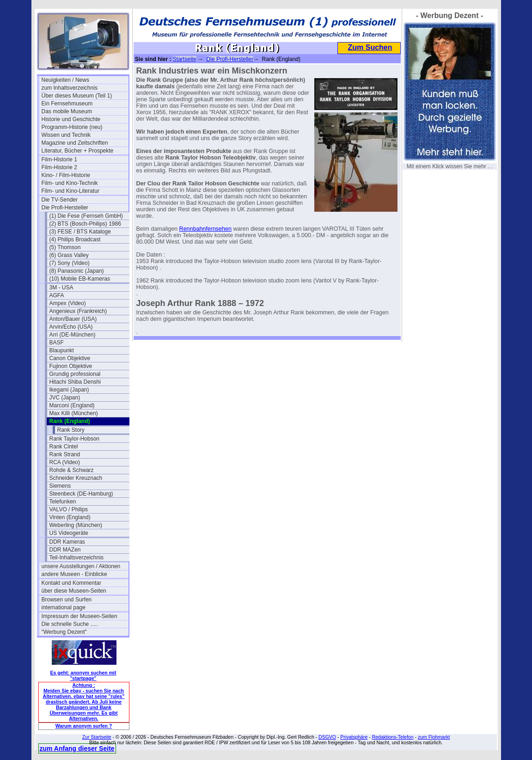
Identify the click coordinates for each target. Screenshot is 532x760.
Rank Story (71, 430)
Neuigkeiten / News (65, 80)
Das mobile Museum (67, 111)
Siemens (60, 486)
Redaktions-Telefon (393, 737)
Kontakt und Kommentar (71, 583)
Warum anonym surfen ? (84, 726)
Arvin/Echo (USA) (71, 327)
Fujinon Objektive (71, 366)
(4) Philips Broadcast (75, 239)
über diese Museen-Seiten (74, 591)
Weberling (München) (76, 525)
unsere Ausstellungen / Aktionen (81, 566)
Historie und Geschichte (71, 119)
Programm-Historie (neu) (72, 127)
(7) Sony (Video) (70, 263)
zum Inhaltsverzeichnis (70, 88)
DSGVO (327, 737)
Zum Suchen (370, 47)
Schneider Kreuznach (76, 478)
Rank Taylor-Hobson (75, 439)
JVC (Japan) (65, 398)
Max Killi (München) (74, 413)
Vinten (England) (70, 517)
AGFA (57, 295)
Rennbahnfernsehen (205, 229)
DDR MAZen (65, 550)
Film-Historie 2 (59, 167)
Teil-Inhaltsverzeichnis (76, 558)
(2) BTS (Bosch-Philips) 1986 (85, 224)
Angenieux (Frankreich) (78, 311)
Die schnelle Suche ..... (70, 624)
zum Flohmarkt (434, 737)
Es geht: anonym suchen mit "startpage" (83, 675)
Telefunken (63, 502)
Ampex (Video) (68, 303)
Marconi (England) (72, 405)
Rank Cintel (64, 447)
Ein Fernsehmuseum (67, 104)
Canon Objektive (70, 358)
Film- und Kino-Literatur (70, 191)
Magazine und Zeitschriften (75, 143)
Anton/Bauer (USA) (73, 319)
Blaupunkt (62, 350)
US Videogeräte (69, 533)
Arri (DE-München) (73, 335)
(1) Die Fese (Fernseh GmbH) (86, 216)
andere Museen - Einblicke (74, 574)
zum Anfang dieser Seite (77, 748)
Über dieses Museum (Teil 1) (77, 96)
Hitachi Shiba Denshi (75, 382)
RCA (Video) (65, 462)
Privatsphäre (354, 737)
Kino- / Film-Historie (66, 175)
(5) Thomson (65, 247)
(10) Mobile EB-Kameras (80, 279)
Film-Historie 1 (59, 159)
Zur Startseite (97, 737)
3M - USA (61, 288)
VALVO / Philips (69, 509)
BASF (57, 343)
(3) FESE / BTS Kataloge (80, 232)
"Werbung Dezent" (64, 632)
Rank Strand (65, 454)
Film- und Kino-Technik (70, 183)
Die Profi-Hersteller (65, 208)
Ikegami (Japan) (69, 390)
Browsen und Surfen (67, 600)
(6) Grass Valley (69, 255)
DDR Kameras (67, 542)
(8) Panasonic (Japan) (77, 271)
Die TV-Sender (60, 200)
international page (64, 607)
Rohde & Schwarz (72, 470)
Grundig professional (75, 374)
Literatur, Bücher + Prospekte (78, 151)
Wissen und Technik (66, 135)
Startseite (185, 59)
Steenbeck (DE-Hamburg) (81, 494)
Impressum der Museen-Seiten (79, 616)
